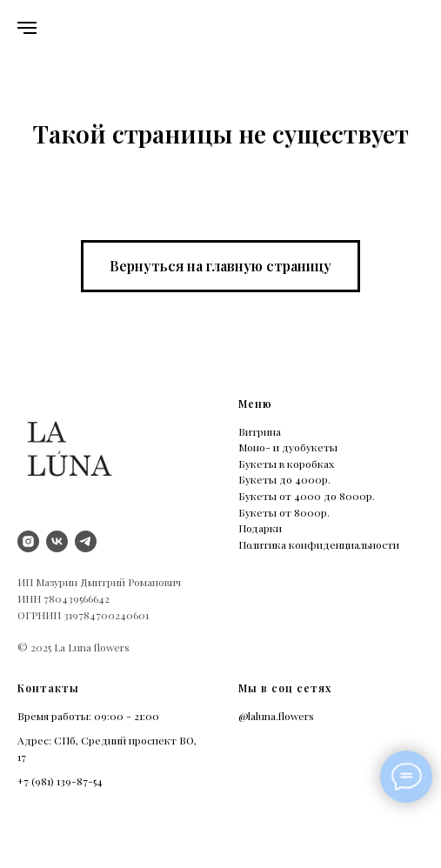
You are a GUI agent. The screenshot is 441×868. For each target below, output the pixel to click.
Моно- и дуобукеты (288, 447)
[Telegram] (86, 541)
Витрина (260, 431)
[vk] (57, 541)
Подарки (260, 528)
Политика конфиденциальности (319, 544)
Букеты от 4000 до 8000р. (307, 496)
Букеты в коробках (286, 464)
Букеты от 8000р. (284, 512)
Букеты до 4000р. (284, 479)
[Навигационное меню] (27, 28)
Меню (255, 404)
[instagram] (28, 541)
